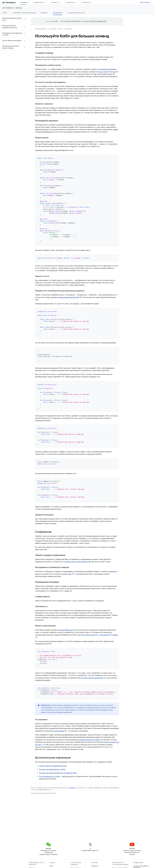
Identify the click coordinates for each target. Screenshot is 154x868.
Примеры (44, 13)
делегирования (59, 731)
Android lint (112, 572)
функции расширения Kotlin (69, 297)
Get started (8, 8)
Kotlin (19, 8)
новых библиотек (66, 630)
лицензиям (72, 788)
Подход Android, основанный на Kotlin (53, 766)
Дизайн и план (39, 2)
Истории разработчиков (76, 13)
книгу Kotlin (103, 72)
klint (70, 574)
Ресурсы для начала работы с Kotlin (52, 769)
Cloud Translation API (98, 21)
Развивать (55, 2)
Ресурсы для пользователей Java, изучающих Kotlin (58, 773)
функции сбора (90, 635)
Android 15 (95, 866)
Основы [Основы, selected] (23, 2)
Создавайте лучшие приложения (24, 13)
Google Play (70, 2)
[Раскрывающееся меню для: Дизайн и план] (46, 2)
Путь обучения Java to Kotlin (49, 777)
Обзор (5, 13)
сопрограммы (104, 635)
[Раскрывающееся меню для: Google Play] (77, 2)
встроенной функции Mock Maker (88, 740)
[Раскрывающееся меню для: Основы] (29, 2)
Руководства (68, 29)
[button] (12, 19)
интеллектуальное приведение (92, 678)
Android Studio (145, 2)
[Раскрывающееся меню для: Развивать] (61, 2)
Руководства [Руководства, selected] (58, 13)
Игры (51, 866)
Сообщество (86, 2)
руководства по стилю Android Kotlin (78, 562)
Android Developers (41, 29)
